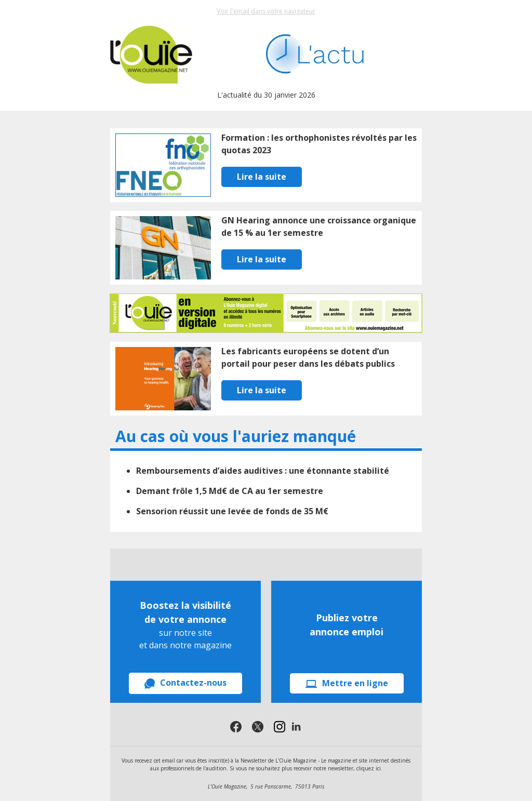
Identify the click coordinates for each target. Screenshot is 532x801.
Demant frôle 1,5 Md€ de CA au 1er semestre (230, 491)
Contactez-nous (185, 683)
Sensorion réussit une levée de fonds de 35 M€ (232, 511)
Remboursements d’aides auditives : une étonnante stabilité (263, 471)
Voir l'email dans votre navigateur (266, 11)
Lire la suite (262, 177)
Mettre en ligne (347, 683)
